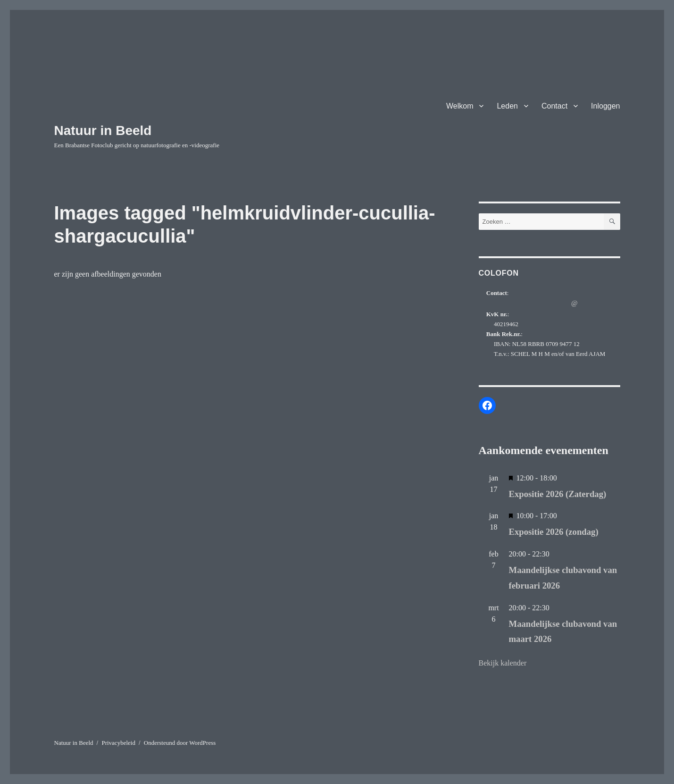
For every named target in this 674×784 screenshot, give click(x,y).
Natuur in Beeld (103, 131)
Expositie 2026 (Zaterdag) (558, 494)
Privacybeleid (118, 743)
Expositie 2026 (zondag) (554, 532)
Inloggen (605, 106)
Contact (554, 106)
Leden (507, 106)
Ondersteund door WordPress (180, 743)
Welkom (460, 106)
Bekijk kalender (503, 663)
